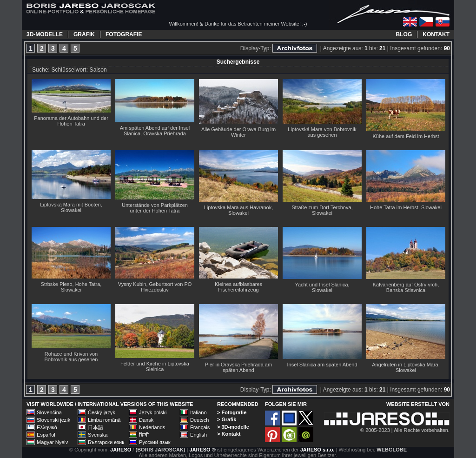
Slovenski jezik (53, 420)
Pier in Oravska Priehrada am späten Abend (238, 367)
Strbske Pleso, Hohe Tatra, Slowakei (71, 287)
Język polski (153, 412)
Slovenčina (49, 412)
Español (46, 435)
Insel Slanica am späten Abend (322, 365)
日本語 (96, 427)
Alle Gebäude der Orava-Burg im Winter (238, 132)
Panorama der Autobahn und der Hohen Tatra (71, 121)
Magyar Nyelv (52, 442)
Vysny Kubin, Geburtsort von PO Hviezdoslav (155, 287)
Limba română (104, 420)
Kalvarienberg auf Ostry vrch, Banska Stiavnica (406, 287)
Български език (106, 442)
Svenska (98, 435)
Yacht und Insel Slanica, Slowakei (322, 287)
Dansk (146, 420)
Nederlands (152, 427)
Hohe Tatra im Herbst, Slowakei (406, 207)
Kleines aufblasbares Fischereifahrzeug (238, 287)
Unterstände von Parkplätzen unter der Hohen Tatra (155, 208)
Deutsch (199, 420)
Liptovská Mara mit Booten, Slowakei (71, 207)
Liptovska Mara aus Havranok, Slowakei (239, 210)
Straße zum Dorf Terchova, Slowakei (322, 210)
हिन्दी (144, 435)
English (198, 435)
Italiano (198, 412)
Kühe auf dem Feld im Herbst (406, 136)
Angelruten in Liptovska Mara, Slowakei (406, 367)
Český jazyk (102, 412)
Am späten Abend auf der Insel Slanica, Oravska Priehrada (155, 131)
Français (200, 427)
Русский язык (155, 442)
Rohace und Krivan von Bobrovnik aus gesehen (71, 357)
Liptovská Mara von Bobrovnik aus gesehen (322, 132)
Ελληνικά (47, 427)
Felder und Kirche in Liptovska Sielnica (155, 366)
